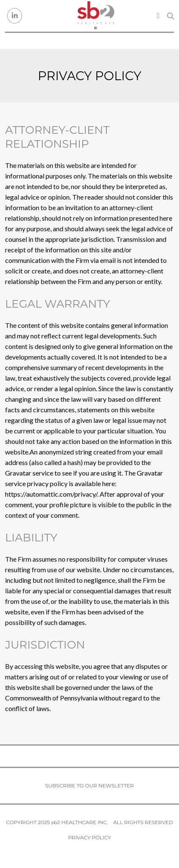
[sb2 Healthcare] (96, 16)
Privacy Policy (89, 837)
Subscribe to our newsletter (89, 786)
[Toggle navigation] (158, 16)
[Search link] (171, 16)
